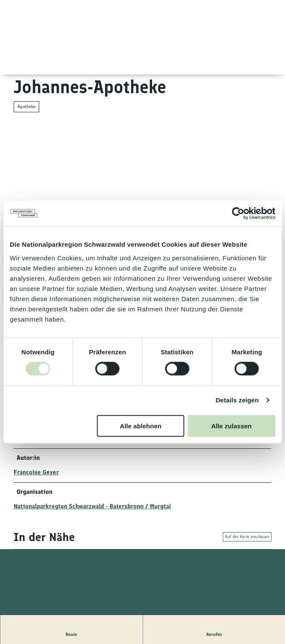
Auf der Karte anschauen (247, 537)
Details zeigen (237, 400)
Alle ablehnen (141, 426)
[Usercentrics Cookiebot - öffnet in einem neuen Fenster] (238, 214)
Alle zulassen (232, 426)
